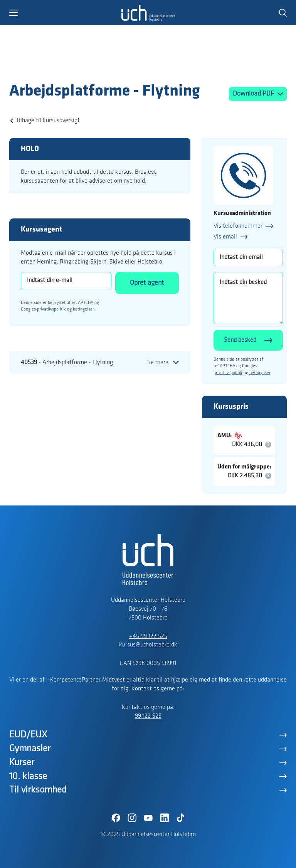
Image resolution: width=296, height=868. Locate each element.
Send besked (240, 340)
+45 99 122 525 (148, 636)
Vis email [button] (225, 237)
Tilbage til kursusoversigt (48, 121)
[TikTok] (180, 818)
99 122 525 (148, 716)
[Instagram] (132, 818)
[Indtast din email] (248, 258)
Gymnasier (30, 749)
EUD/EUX (28, 735)
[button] (65, 13)
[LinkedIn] (164, 818)
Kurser (22, 763)
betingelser (83, 309)
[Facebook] (116, 818)
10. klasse (28, 776)
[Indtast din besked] (248, 298)
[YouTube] (148, 818)
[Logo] (54, 67)
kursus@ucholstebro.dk (148, 645)
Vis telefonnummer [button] (238, 226)
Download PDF (254, 94)
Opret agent (147, 283)
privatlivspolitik (51, 309)
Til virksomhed (38, 790)
